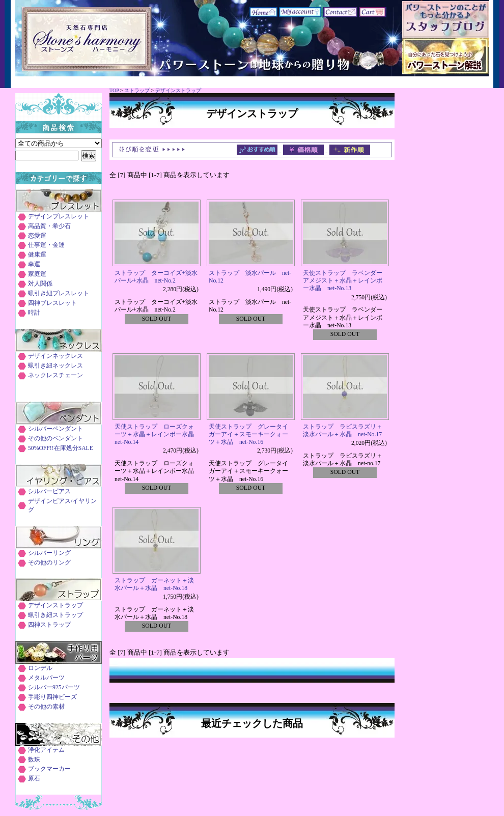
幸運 (34, 264)
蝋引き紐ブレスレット (59, 293)
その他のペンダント (55, 439)
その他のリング (49, 563)
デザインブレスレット (59, 217)
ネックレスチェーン (55, 375)
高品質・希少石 (49, 226)
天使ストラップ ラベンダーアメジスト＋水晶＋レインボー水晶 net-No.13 (343, 281)
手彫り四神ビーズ (52, 697)
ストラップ (137, 90)
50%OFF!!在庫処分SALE (61, 448)
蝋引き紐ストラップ (55, 615)
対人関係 (40, 284)
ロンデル (40, 668)
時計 (34, 313)
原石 (34, 779)
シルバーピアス (49, 491)
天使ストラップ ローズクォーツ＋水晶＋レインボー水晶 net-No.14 (157, 434)
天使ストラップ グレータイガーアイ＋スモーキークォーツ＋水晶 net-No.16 (248, 434)
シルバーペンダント (55, 429)
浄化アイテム (46, 750)
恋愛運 (37, 236)
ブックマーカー (49, 769)
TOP (114, 90)
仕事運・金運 (46, 245)
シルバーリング (49, 553)
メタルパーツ (46, 678)
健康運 (37, 255)
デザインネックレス (55, 356)
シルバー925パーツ (54, 687)
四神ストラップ (49, 625)
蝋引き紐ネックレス (55, 366)
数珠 (34, 760)
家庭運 (37, 274)
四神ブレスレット (52, 303)
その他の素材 (46, 707)
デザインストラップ (178, 90)
